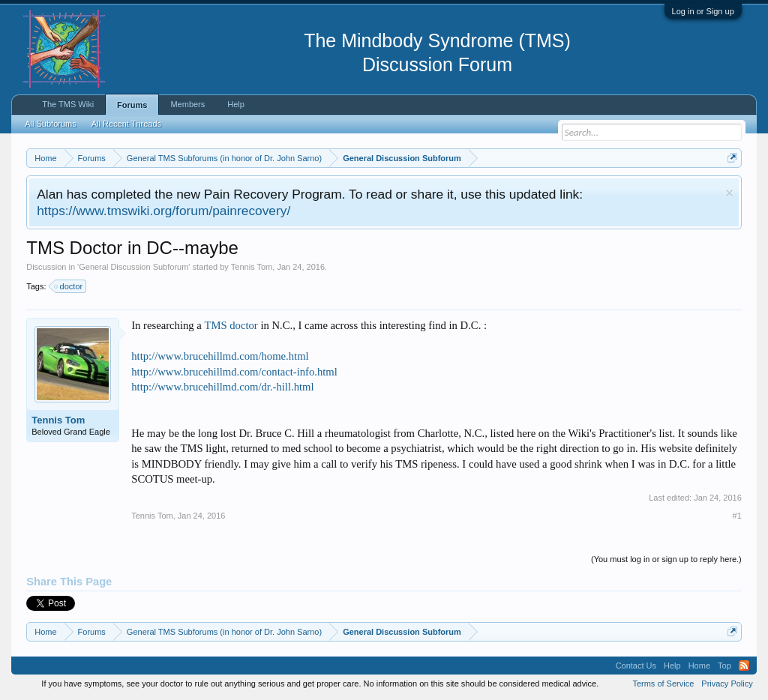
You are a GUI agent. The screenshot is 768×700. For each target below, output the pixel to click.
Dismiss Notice (729, 193)
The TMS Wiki (68, 104)
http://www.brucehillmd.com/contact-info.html (234, 372)
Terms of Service (663, 684)
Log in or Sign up (703, 11)
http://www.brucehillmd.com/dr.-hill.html (222, 387)
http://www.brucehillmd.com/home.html (220, 356)
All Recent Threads (126, 124)
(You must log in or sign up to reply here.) (666, 559)
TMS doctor (231, 325)
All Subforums (50, 124)
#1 (737, 516)
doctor (69, 286)
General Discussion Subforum (133, 267)
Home (699, 666)
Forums (132, 105)
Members (187, 104)
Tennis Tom (252, 267)
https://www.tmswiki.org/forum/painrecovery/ (163, 211)
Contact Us (636, 666)
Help (236, 104)
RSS (744, 666)
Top (724, 666)
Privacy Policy (727, 684)
